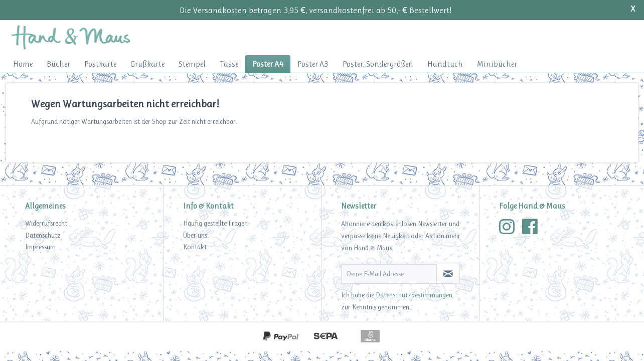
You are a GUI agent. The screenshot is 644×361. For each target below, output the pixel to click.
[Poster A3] (313, 64)
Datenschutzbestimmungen (414, 295)
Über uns (195, 235)
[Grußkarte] (147, 64)
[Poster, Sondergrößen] (378, 64)
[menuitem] (23, 64)
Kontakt (195, 247)
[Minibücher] (497, 64)
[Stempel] (192, 64)
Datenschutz (43, 235)
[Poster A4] (268, 64)
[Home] (23, 64)
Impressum (40, 247)
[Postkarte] (100, 64)
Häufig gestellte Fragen (215, 223)
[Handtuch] (445, 64)
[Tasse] (229, 64)
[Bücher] (58, 64)
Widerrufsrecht (46, 223)
